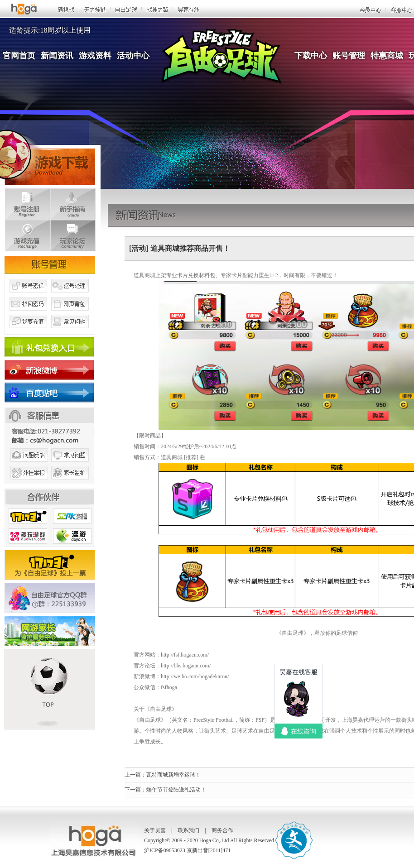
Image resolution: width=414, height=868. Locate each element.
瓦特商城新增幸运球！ (173, 775)
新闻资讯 (57, 56)
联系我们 (188, 830)
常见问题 (70, 332)
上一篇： (135, 775)
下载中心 (311, 56)
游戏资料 (95, 56)
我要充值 (28, 332)
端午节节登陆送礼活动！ (176, 790)
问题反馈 (28, 465)
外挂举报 (28, 484)
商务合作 (222, 830)
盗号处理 (70, 296)
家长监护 (70, 484)
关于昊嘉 (155, 830)
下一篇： (135, 790)
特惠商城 (387, 56)
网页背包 (70, 314)
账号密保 (28, 296)
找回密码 (28, 314)
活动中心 (133, 56)
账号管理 (349, 56)
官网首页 (19, 56)
